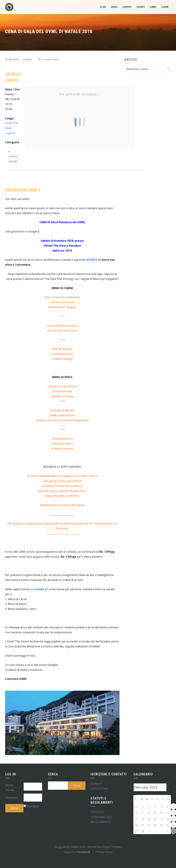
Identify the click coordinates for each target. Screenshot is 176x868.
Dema (29, 59)
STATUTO (97, 812)
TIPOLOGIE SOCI (101, 817)
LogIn (165, 7)
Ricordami (33, 806)
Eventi (141, 7)
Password (12, 797)
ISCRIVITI (97, 784)
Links (153, 7)
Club (103, 7)
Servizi (127, 7)
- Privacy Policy (101, 852)
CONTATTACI (99, 789)
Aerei (114, 7)
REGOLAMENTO (101, 822)
